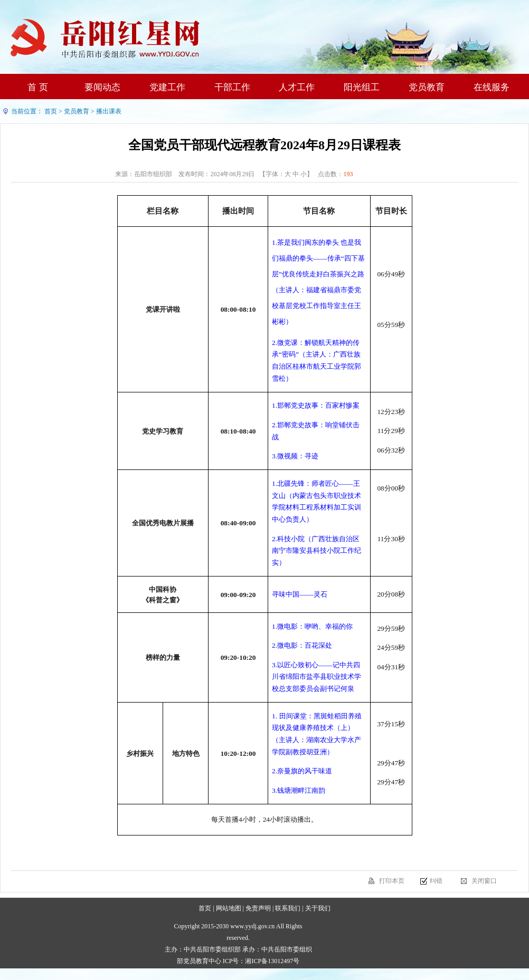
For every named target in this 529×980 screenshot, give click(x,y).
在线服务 (492, 87)
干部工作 (232, 87)
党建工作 (167, 87)
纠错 (436, 881)
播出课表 (109, 111)
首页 (51, 111)
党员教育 (427, 87)
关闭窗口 (484, 881)
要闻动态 (102, 87)
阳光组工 (362, 87)
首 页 (37, 87)
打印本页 (392, 881)
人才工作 (297, 87)
